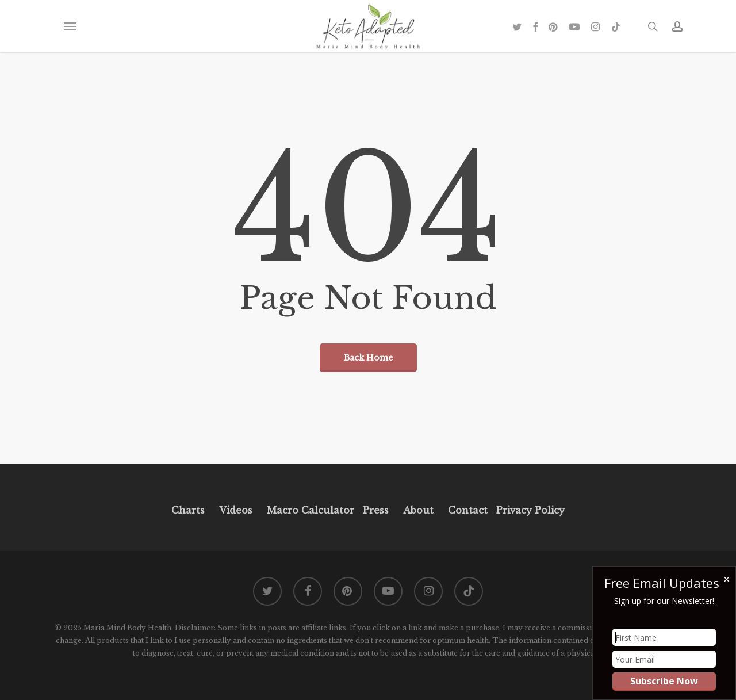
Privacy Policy (529, 510)
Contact (468, 510)
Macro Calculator (310, 510)
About (418, 510)
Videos (236, 510)
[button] (70, 26)
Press (376, 510)
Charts (188, 510)
